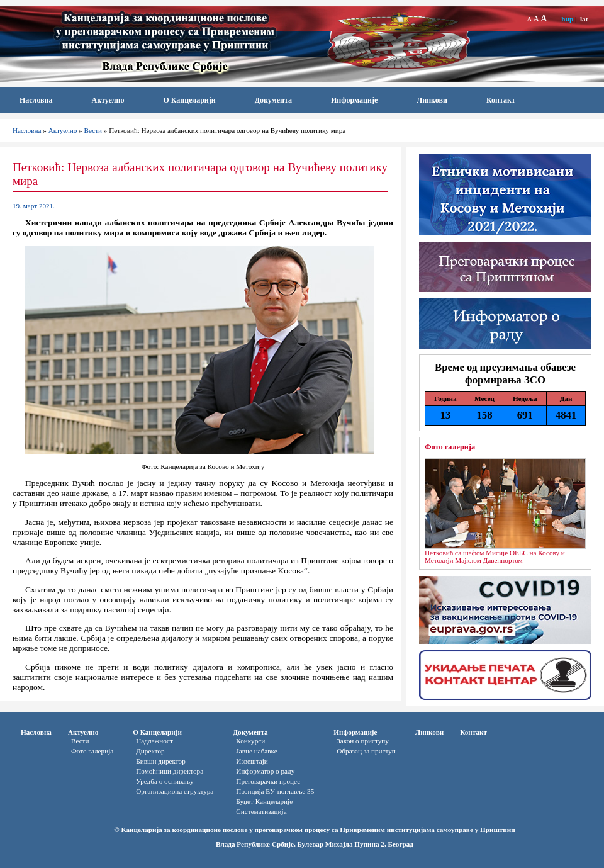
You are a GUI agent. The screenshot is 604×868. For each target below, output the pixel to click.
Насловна (36, 100)
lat (584, 19)
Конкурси (250, 741)
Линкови (432, 100)
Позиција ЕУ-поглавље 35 (275, 791)
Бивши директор (161, 761)
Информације (354, 100)
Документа (273, 100)
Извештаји (252, 761)
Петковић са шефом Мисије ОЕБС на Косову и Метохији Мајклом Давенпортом (495, 556)
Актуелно (108, 100)
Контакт (501, 100)
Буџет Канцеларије (264, 801)
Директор (150, 751)
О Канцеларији (189, 100)
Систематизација (261, 811)
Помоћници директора (170, 771)
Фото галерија (450, 447)
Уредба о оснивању (165, 781)
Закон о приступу (363, 741)
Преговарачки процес (268, 781)
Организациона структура (175, 791)
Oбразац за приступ (366, 751)
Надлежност (154, 741)
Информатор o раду (265, 771)
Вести (93, 130)
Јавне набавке (256, 751)
